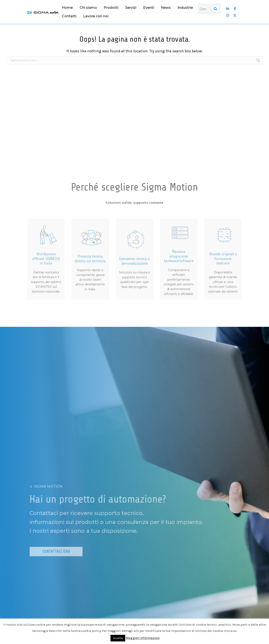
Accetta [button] (118, 638)
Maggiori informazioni (143, 638)
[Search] (215, 9)
